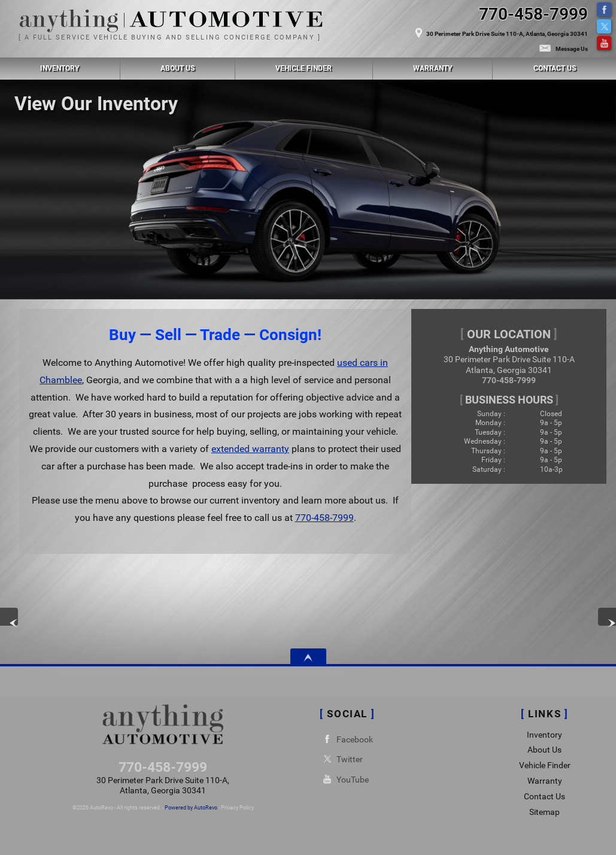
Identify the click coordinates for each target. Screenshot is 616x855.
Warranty (545, 781)
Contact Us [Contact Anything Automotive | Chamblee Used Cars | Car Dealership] (555, 68)
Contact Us (544, 797)
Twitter (604, 26)
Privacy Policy (237, 808)
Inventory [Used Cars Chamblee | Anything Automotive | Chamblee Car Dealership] (60, 68)
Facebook (604, 10)
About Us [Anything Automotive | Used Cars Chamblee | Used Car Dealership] (177, 68)
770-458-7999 (324, 518)
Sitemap (544, 812)
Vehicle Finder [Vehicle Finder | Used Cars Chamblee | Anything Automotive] (304, 68)
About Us (544, 750)
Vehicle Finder (545, 765)
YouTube (604, 43)
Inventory (544, 735)
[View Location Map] (446, 28)
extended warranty (250, 449)
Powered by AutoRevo (191, 808)
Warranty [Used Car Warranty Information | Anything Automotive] (433, 68)
